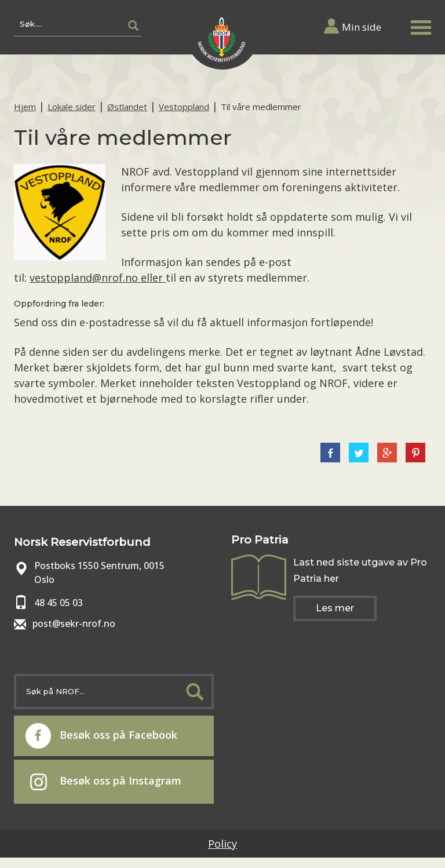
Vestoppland (184, 107)
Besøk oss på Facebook (101, 736)
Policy (222, 844)
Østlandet (127, 107)
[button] (421, 25)
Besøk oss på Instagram (106, 782)
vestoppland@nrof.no (85, 278)
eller (153, 278)
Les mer (335, 608)
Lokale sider (72, 107)
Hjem (25, 107)
